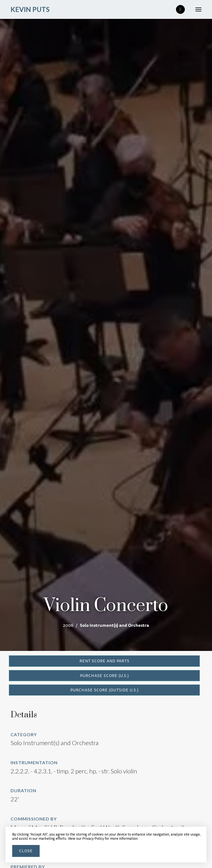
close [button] (26, 851)
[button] (196, 9)
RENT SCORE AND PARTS (104, 661)
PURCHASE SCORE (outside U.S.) (104, 690)
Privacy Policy (93, 838)
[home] (30, 10)
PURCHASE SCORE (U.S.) (104, 676)
